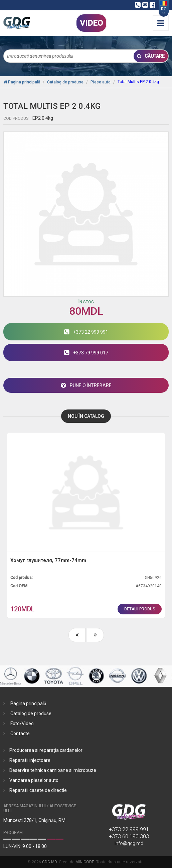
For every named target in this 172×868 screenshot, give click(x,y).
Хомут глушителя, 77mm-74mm (48, 560)
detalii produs (140, 609)
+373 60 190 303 (129, 836)
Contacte (20, 734)
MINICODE (85, 862)
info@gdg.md (129, 843)
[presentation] (77, 635)
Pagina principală (28, 703)
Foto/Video (22, 724)
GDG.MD (49, 862)
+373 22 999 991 (129, 829)
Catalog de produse (31, 713)
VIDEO (91, 23)
